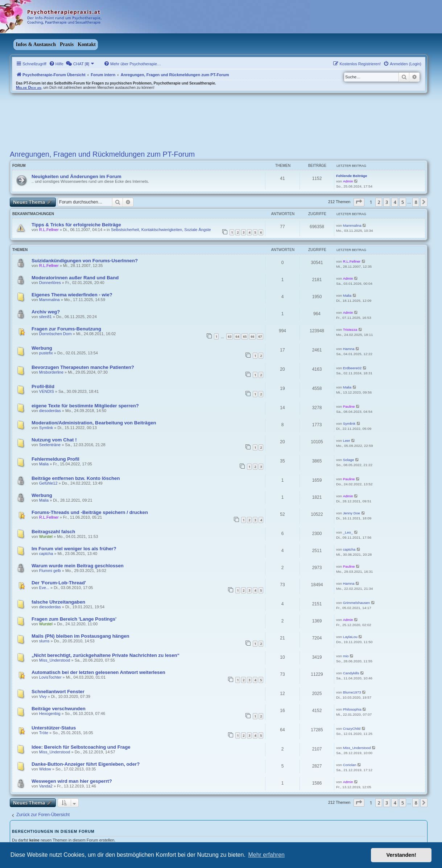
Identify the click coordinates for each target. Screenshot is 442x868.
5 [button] (403, 202)
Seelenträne (50, 445)
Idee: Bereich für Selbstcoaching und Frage (81, 747)
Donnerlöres (50, 283)
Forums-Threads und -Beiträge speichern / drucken (90, 512)
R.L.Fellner (49, 230)
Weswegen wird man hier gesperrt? (72, 781)
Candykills (351, 673)
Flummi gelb (50, 571)
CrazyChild (352, 729)
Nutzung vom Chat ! (54, 440)
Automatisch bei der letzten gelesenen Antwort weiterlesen (98, 672)
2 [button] (379, 202)
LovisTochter (50, 677)
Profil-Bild (43, 386)
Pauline (349, 406)
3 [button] (387, 202)
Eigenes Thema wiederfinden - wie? (72, 295)
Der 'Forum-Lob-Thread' (59, 583)
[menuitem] (56, 64)
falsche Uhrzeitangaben (58, 602)
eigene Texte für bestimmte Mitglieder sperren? (85, 406)
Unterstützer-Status (54, 728)
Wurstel (46, 536)
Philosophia (352, 709)
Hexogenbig (50, 713)
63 (230, 336)
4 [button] (395, 202)
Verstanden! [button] (401, 855)
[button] (359, 202)
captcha (46, 554)
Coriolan (350, 765)
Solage (349, 460)
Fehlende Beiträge (352, 176)
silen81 (46, 317)
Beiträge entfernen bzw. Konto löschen (76, 478)
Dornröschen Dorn (55, 334)
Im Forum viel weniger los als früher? (74, 549)
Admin (348, 181)
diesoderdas (50, 411)
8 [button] (416, 202)
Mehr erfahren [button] (266, 855)
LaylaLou (350, 637)
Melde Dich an (29, 87)
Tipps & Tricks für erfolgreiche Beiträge (76, 225)
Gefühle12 (48, 483)
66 (252, 336)
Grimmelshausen (357, 603)
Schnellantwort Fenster (58, 692)
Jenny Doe (352, 513)
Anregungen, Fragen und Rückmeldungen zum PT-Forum (102, 154)
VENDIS (47, 391)
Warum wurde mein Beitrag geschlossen (78, 566)
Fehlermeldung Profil (55, 459)
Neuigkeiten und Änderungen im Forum (77, 176)
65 (245, 336)
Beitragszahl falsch (53, 532)
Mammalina (352, 225)
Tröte (44, 733)
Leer (347, 441)
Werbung (42, 348)
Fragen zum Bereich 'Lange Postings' (74, 619)
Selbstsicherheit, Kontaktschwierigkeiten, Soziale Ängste (161, 230)
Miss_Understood (55, 660)
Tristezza (350, 330)
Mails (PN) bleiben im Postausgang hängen (80, 636)
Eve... (44, 588)
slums (44, 641)
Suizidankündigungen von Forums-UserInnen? (85, 261)
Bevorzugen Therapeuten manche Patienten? (83, 367)
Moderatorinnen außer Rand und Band (75, 278)
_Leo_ (348, 532)
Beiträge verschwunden (59, 709)
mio (346, 656)
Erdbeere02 (352, 368)
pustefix (46, 353)
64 (237, 336)
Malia (347, 295)
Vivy (43, 696)
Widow (45, 769)
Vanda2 (46, 786)
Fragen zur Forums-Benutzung (66, 329)
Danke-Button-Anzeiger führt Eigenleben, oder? (86, 764)
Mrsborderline (51, 372)
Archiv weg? (46, 312)
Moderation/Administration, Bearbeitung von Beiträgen (94, 423)
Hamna (349, 349)
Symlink (46, 428)
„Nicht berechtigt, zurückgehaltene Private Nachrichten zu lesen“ (106, 655)
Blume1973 (352, 692)
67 (260, 336)
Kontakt (87, 44)
